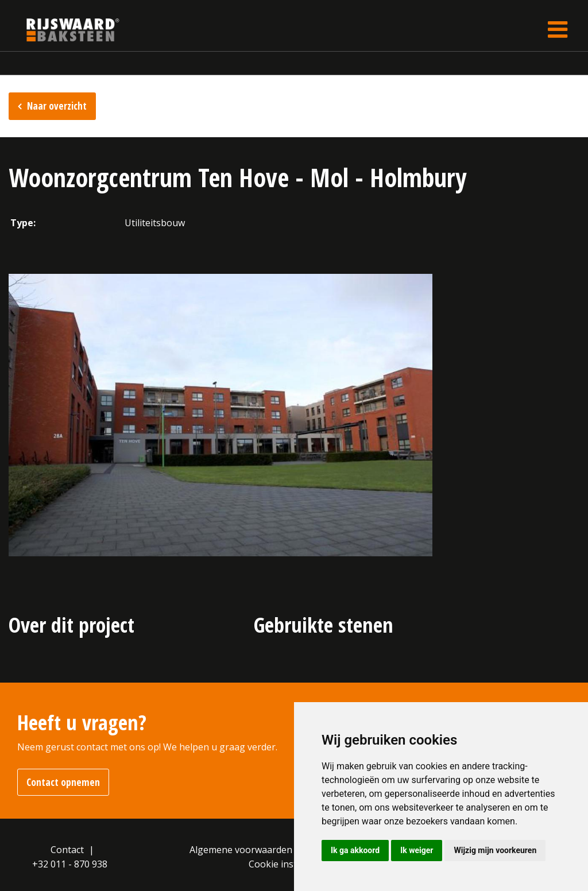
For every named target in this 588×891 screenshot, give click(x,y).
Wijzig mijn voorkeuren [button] (495, 850)
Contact (67, 850)
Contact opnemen (63, 782)
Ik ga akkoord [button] (355, 850)
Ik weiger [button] (417, 850)
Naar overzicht (57, 106)
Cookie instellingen (290, 864)
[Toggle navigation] (558, 30)
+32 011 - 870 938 (70, 864)
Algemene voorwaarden (241, 850)
